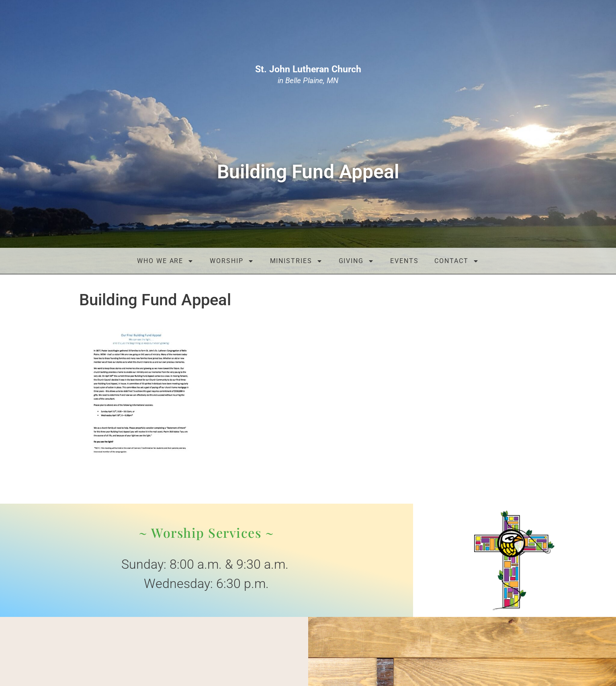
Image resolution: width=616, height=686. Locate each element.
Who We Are (165, 261)
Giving (356, 261)
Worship (232, 261)
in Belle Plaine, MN (308, 75)
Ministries (296, 261)
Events (404, 261)
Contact (456, 261)
